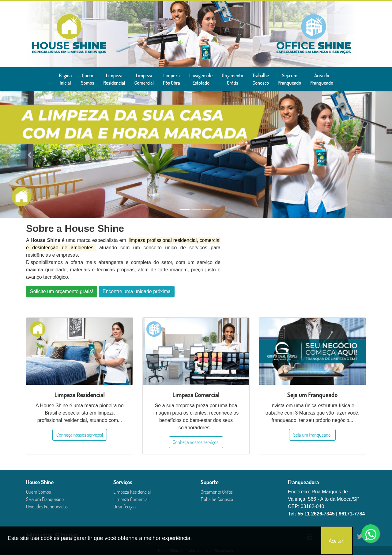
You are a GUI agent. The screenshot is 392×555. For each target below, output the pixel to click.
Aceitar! (337, 541)
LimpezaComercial (144, 79)
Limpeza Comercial (131, 499)
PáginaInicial (65, 79)
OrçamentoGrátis (232, 79)
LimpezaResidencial (114, 79)
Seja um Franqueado (45, 499)
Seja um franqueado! (312, 435)
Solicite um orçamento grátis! (62, 291)
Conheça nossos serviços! (80, 435)
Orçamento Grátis (217, 492)
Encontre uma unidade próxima (137, 291)
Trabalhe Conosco (217, 499)
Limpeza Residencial (132, 492)
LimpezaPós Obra (171, 79)
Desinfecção (124, 507)
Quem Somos (38, 492)
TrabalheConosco (261, 79)
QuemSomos (87, 79)
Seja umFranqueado (290, 79)
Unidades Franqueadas (47, 507)
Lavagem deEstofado (201, 79)
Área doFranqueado (322, 79)
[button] (29, 155)
